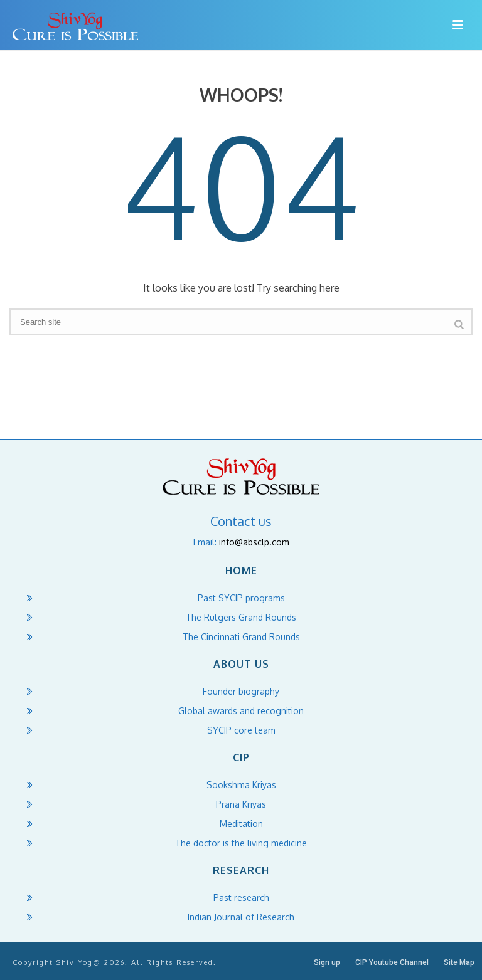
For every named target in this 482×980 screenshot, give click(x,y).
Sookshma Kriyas (241, 785)
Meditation (241, 824)
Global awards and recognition (241, 711)
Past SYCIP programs (241, 598)
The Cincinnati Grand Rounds (241, 637)
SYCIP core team (241, 730)
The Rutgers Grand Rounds (241, 617)
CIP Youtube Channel (392, 962)
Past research (241, 898)
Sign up (327, 962)
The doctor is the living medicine (241, 843)
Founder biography (241, 691)
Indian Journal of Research (241, 917)
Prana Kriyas (241, 804)
